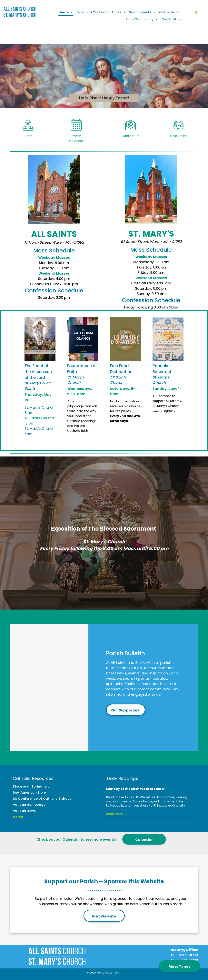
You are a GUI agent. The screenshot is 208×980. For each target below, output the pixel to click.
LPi (120, 973)
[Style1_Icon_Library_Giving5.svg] (179, 133)
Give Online (179, 139)
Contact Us (130, 139)
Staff (28, 139)
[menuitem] (65, 12)
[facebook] (196, 14)
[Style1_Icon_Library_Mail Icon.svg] (130, 133)
